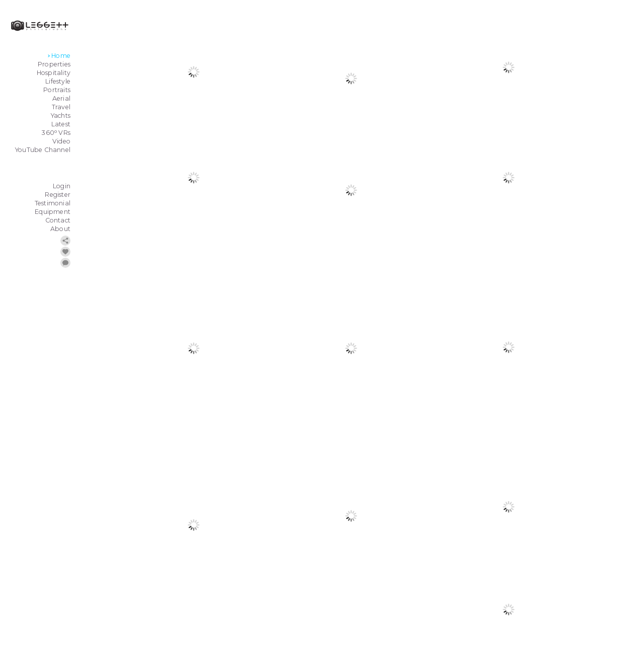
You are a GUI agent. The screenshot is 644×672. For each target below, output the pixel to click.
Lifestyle (58, 81)
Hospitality (54, 73)
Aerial (61, 98)
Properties (54, 64)
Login (62, 186)
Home (61, 56)
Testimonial (53, 203)
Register (58, 195)
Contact (58, 220)
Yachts (61, 116)
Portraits (57, 90)
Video (61, 141)
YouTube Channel (43, 150)
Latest (61, 124)
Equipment (53, 212)
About (60, 229)
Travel (61, 107)
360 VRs (56, 132)
